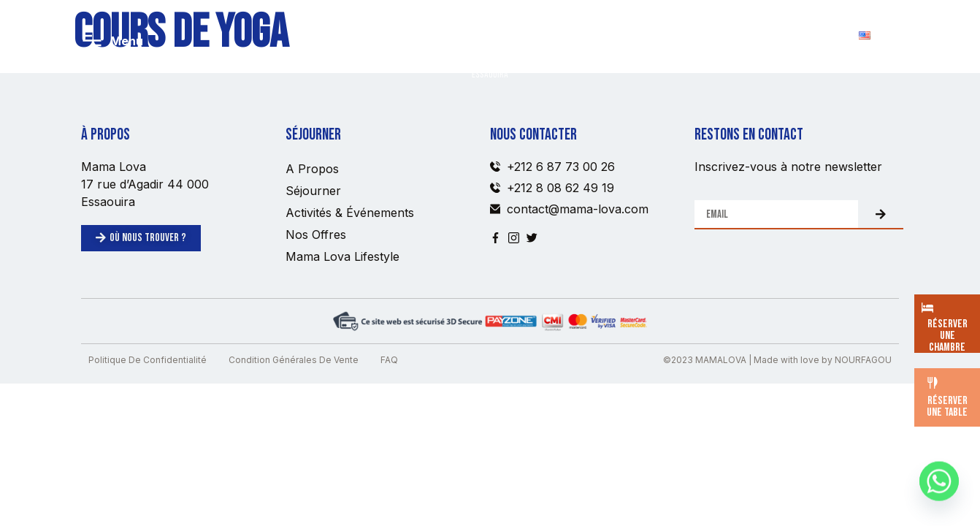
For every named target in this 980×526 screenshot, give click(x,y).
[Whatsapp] (939, 488)
